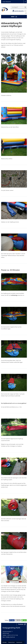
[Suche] (25, 7)
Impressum (19, 642)
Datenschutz (11, 642)
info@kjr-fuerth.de (10, 637)
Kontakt (5, 642)
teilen (13, 620)
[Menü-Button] (14, 17)
